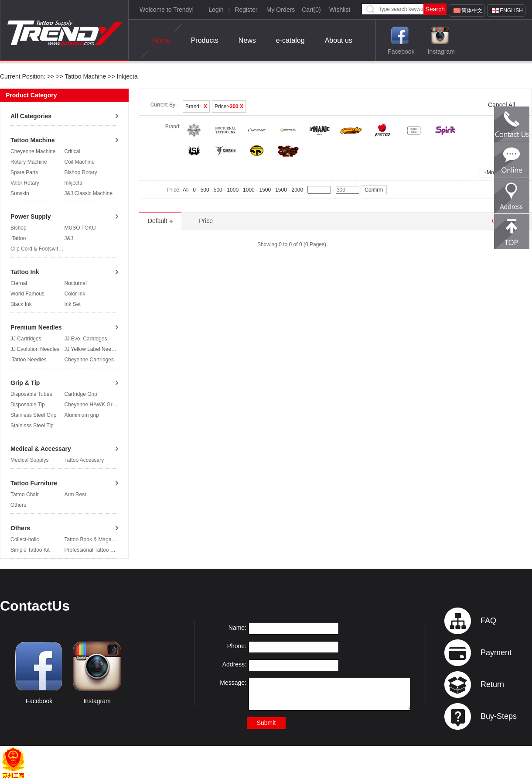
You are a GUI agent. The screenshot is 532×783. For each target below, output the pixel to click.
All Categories (31, 116)
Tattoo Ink (25, 272)
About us (339, 40)
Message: (233, 683)
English (511, 10)
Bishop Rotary (81, 172)
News (247, 40)
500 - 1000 (226, 190)
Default (160, 221)
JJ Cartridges (26, 339)
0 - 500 (201, 190)
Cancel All (501, 105)
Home (162, 41)
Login (216, 10)
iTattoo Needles (29, 360)
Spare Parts (24, 172)
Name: (237, 628)
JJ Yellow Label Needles (93, 349)
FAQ (488, 621)
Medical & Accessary (41, 449)
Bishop (19, 228)
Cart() (311, 10)
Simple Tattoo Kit (30, 550)
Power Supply (31, 216)
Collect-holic (25, 539)
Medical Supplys (29, 460)
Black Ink (21, 304)
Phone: (237, 646)
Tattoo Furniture (34, 483)
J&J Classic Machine (89, 193)
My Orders (281, 10)
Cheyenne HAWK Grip (91, 405)
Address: (234, 664)
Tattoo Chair (25, 495)
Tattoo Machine (85, 76)
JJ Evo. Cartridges (86, 339)
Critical (73, 151)
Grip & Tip (25, 383)
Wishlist (340, 10)
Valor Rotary (25, 183)
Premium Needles (36, 327)
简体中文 (472, 10)
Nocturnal (76, 283)
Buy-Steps (499, 716)
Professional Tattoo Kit (90, 550)
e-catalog (290, 40)
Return (492, 684)
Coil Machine (80, 162)
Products (205, 40)
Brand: (196, 106)
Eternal (19, 283)
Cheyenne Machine (33, 151)
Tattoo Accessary (84, 460)
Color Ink (75, 294)
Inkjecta (126, 76)
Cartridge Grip (81, 394)
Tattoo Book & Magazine (93, 539)
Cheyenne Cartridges (89, 360)
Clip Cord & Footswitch (37, 249)
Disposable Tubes (31, 394)
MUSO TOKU (80, 228)
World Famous (27, 294)
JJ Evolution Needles (35, 349)
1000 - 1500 (257, 190)
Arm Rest (75, 495)
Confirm (374, 190)
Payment (496, 652)
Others (18, 505)
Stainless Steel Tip (32, 426)
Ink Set (73, 304)
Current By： (165, 105)
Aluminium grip (82, 415)
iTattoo (18, 238)
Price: (229, 106)
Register (246, 10)
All (186, 190)
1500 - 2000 (289, 190)
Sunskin (20, 193)
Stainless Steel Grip (33, 415)
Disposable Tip (28, 405)
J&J (69, 238)
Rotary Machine (29, 162)
